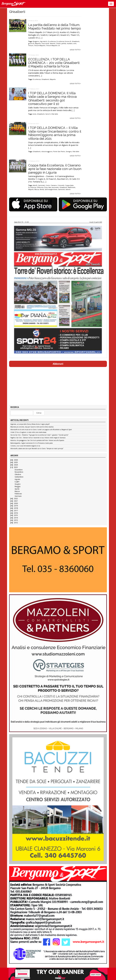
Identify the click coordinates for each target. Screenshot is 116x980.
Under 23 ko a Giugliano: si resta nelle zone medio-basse (28, 432)
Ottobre (18, 474)
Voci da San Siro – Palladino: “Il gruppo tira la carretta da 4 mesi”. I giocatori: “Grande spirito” (39, 435)
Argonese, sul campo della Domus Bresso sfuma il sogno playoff (30, 424)
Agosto (17, 479)
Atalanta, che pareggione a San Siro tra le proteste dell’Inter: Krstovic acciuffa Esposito (37, 441)
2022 (16, 499)
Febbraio (18, 494)
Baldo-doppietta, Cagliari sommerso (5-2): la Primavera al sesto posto (32, 443)
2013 (16, 520)
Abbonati (58, 364)
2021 (16, 501)
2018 (16, 508)
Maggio (18, 486)
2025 (16, 462)
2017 (16, 511)
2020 (16, 503)
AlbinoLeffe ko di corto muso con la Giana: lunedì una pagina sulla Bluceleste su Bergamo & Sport (41, 430)
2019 (16, 506)
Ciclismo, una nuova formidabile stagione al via (25, 446)
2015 (16, 515)
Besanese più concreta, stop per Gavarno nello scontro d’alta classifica (32, 427)
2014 (16, 518)
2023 (16, 467)
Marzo (17, 491)
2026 (16, 460)
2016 (16, 513)
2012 (16, 523)
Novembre (19, 472)
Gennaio (18, 496)
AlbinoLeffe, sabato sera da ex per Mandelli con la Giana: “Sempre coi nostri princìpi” (37, 449)
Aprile (17, 489)
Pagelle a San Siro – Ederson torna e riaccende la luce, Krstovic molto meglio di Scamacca (38, 438)
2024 (16, 465)
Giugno (18, 484)
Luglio (17, 482)
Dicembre (19, 470)
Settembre (19, 477)
